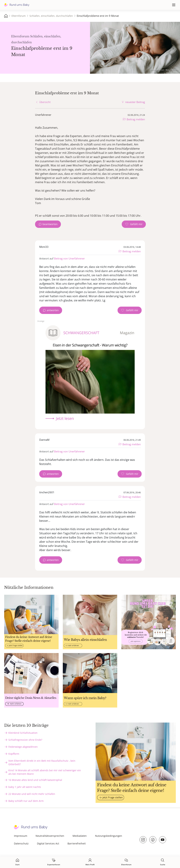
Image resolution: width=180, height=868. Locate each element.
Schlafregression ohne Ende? (25, 740)
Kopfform (14, 754)
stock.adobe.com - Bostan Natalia (164, 70)
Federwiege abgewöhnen (23, 747)
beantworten (50, 224)
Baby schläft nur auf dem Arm (26, 801)
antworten (53, 310)
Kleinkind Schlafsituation (23, 733)
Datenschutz (21, 843)
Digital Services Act (48, 843)
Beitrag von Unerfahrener (69, 258)
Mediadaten (80, 836)
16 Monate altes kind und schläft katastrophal (35, 780)
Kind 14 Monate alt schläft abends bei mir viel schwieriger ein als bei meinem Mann (45, 772)
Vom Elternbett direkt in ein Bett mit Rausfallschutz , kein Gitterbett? (42, 762)
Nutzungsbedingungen (109, 836)
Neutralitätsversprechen (50, 836)
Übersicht (45, 102)
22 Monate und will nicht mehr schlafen (32, 794)
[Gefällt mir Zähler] (134, 224)
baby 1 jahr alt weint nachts (25, 787)
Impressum (21, 836)
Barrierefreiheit (77, 843)
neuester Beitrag (135, 102)
